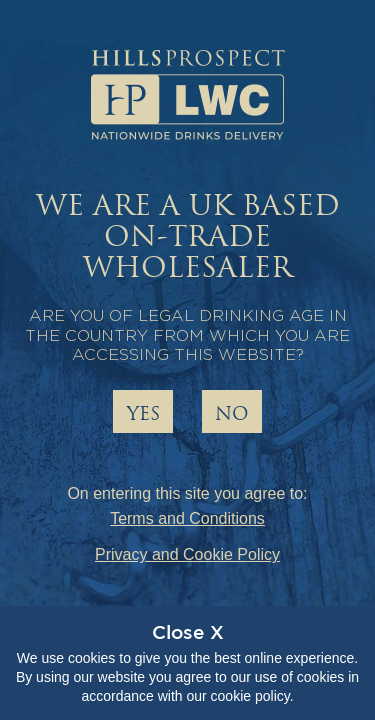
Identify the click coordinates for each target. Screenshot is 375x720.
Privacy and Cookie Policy (187, 554)
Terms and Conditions (187, 518)
